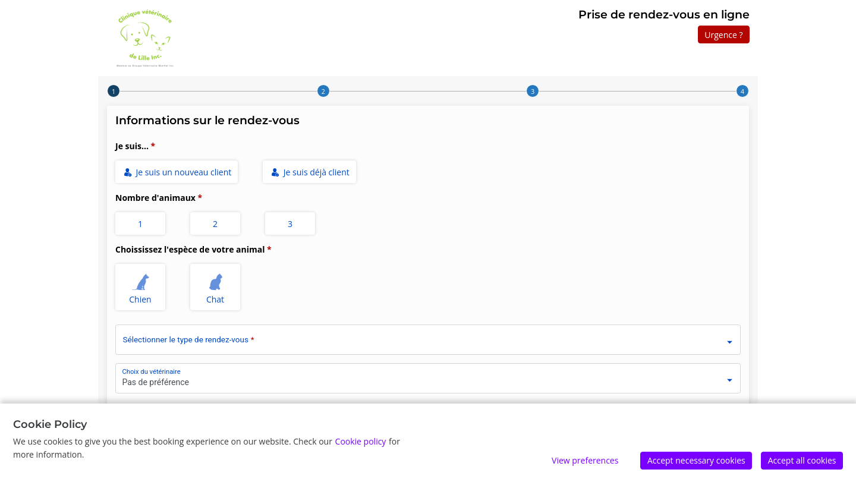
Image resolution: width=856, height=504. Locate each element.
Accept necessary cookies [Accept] (696, 460)
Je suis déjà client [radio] (310, 172)
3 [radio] (290, 224)
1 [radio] (140, 224)
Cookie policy (361, 441)
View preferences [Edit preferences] (585, 460)
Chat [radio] (216, 287)
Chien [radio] (141, 287)
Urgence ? (723, 35)
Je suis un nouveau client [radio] (177, 172)
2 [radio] (215, 224)
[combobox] (428, 338)
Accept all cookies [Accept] (802, 460)
